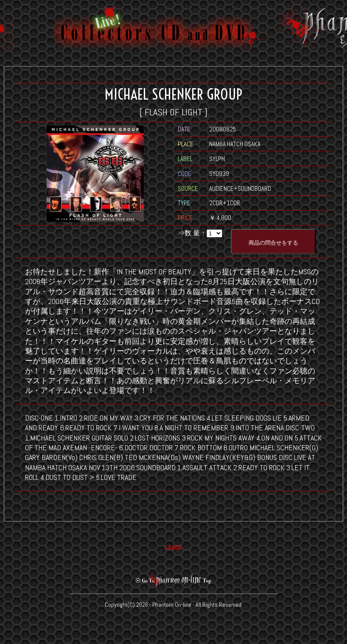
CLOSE (174, 547)
